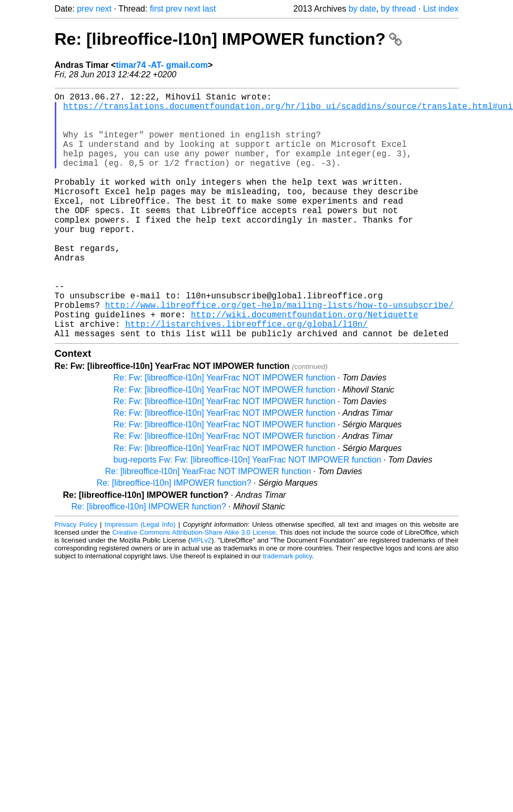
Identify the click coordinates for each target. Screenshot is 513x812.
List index (441, 9)
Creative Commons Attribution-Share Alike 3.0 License (194, 587)
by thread (399, 9)
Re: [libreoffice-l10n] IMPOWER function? (228, 39)
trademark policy (288, 611)
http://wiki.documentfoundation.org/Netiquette (305, 365)
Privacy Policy (76, 579)
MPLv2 (201, 595)
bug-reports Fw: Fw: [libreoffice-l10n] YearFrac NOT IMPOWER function (248, 514)
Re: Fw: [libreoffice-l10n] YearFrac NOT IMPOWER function (225, 432)
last (209, 9)
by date (362, 9)
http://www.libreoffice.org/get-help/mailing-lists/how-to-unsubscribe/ (279, 353)
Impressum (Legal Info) (140, 579)
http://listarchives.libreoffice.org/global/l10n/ (247, 376)
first (157, 9)
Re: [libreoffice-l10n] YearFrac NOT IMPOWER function (208, 526)
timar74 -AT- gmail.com (162, 65)
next (104, 9)
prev (85, 9)
